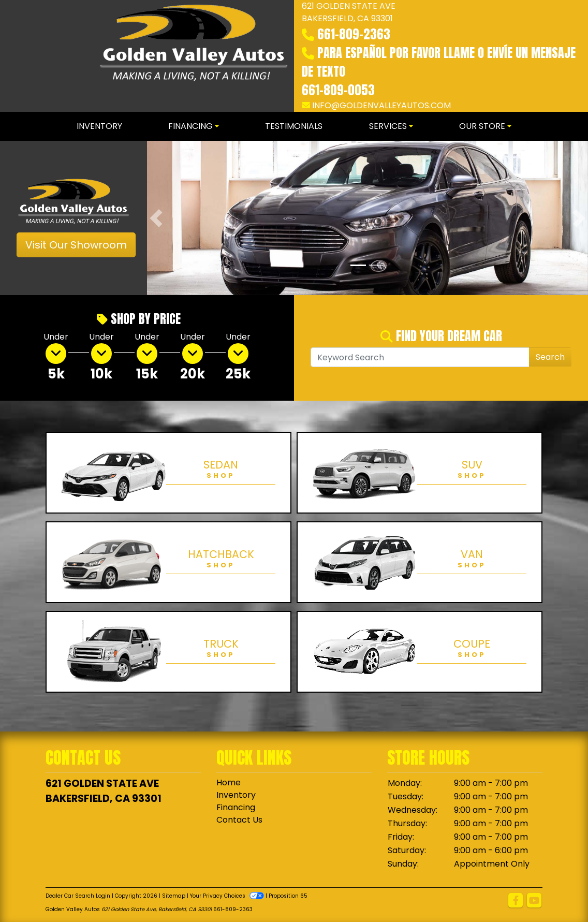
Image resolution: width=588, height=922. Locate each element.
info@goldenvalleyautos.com (381, 105)
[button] (156, 218)
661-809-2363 (354, 34)
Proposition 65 (288, 896)
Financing (236, 807)
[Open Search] (420, 357)
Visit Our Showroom (76, 245)
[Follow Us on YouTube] (534, 901)
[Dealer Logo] (194, 56)
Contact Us (239, 820)
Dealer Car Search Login (78, 896)
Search (550, 357)
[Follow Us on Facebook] (516, 901)
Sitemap (174, 896)
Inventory (236, 795)
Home (229, 782)
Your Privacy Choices (228, 896)
